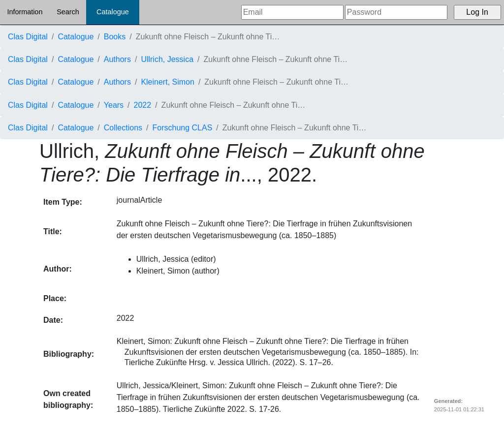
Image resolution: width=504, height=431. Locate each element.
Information (25, 12)
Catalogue (113, 12)
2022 (143, 105)
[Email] (292, 12)
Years (114, 105)
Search (68, 12)
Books (115, 37)
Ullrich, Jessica (167, 59)
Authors (117, 59)
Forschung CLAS (183, 128)
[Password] (396, 12)
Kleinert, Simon (168, 82)
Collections (123, 128)
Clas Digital (28, 37)
